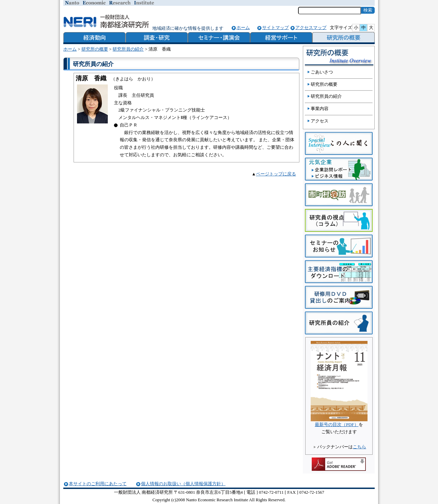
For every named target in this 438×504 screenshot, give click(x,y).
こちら (359, 447)
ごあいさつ (322, 72)
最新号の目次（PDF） (337, 425)
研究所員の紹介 (128, 49)
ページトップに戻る (276, 174)
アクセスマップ (311, 28)
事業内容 (320, 109)
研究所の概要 (95, 49)
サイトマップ (275, 28)
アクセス (320, 121)
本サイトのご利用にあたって (98, 484)
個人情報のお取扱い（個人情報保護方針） (183, 484)
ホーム (243, 28)
